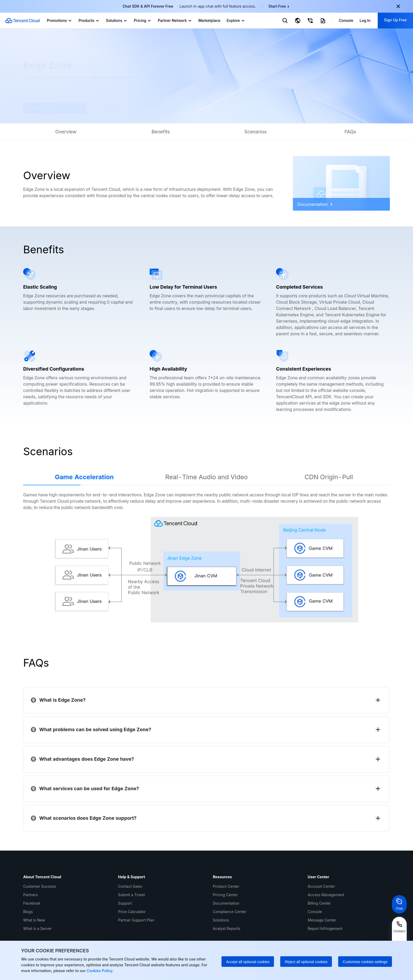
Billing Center (319, 903)
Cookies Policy (99, 971)
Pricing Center (225, 895)
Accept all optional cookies (248, 962)
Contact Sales (130, 886)
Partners (31, 895)
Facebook (32, 903)
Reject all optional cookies (306, 962)
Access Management (326, 895)
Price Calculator (132, 912)
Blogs (28, 912)
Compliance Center (230, 912)
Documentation (315, 204)
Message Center (322, 920)
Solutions (221, 920)
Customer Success (40, 886)
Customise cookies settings (365, 962)
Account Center (321, 886)
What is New (34, 920)
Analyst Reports (227, 928)
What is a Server (38, 928)
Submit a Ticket (131, 895)
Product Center (226, 886)
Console (315, 912)
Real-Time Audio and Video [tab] (206, 477)
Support (125, 903)
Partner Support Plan (136, 920)
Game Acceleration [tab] (84, 477)
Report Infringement (325, 928)
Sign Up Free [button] (395, 20)
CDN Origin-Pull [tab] (329, 477)
